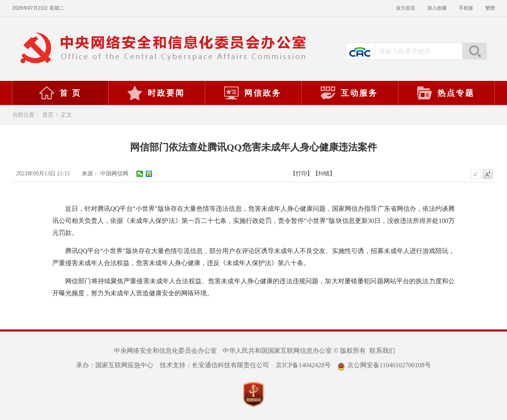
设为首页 (406, 8)
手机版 (466, 8)
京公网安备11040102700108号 (384, 365)
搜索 (474, 51)
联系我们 (382, 351)
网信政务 (252, 93)
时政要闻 (156, 93)
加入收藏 (437, 8)
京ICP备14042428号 (303, 365)
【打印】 (301, 174)
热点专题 (445, 93)
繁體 (490, 8)
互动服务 (349, 93)
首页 (48, 115)
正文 (66, 115)
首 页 (60, 93)
